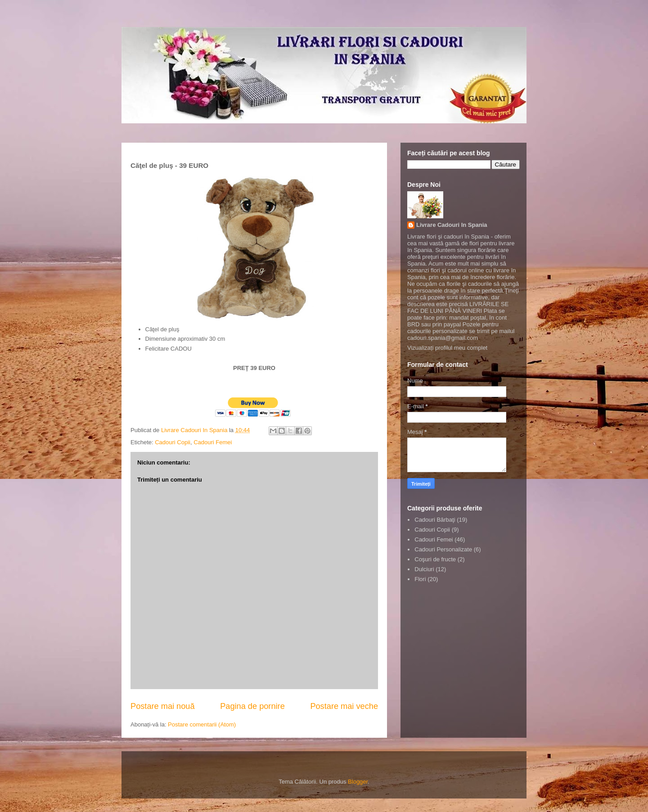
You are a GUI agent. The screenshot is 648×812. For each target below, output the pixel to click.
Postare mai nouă (163, 706)
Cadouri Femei (213, 442)
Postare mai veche (344, 706)
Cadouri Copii (173, 442)
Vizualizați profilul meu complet (447, 348)
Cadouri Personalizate (443, 549)
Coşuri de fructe (435, 559)
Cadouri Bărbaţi (435, 520)
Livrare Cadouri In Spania (452, 225)
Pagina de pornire (252, 706)
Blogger (358, 782)
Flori (420, 579)
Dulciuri (424, 569)
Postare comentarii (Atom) (202, 724)
